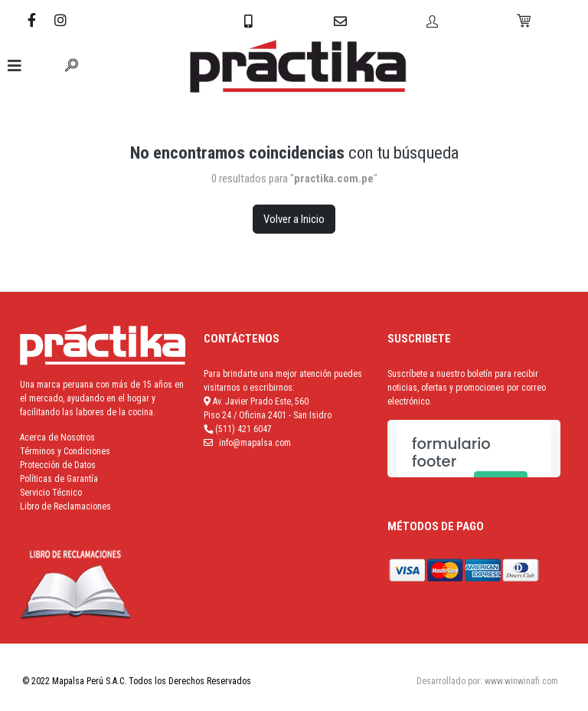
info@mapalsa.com (255, 443)
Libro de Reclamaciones (65, 506)
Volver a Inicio (294, 219)
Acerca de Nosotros (57, 437)
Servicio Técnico (51, 493)
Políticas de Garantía (59, 479)
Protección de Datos (58, 465)
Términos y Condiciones (65, 451)
